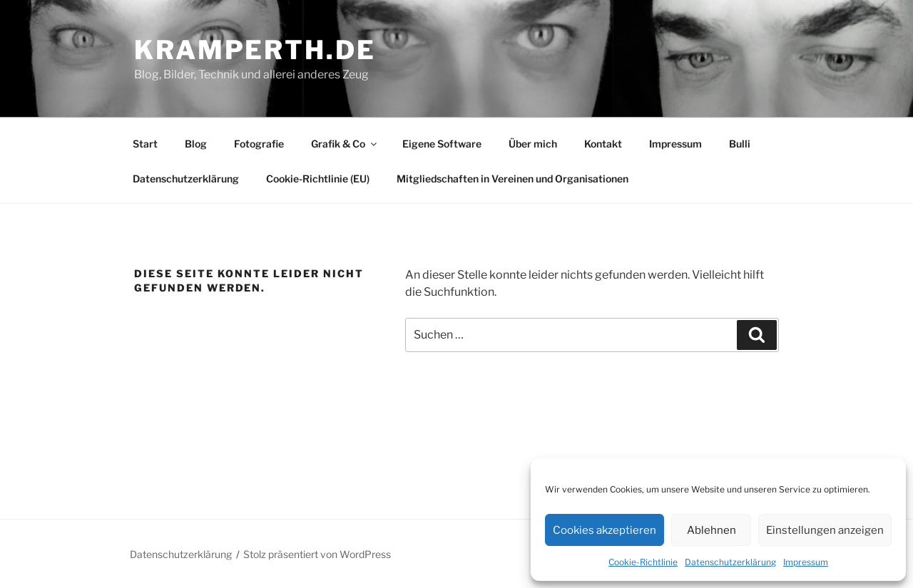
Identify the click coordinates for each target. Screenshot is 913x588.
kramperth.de (255, 50)
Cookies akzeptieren (605, 530)
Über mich (533, 144)
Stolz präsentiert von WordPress (317, 554)
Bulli (740, 144)
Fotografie (259, 144)
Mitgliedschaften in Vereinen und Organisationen (512, 179)
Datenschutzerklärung (730, 562)
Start (145, 144)
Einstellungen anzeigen (825, 530)
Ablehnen (711, 530)
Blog (196, 144)
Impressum (806, 562)
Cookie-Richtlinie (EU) (318, 179)
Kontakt (603, 144)
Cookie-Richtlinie (643, 562)
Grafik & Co (345, 144)
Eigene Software (442, 144)
